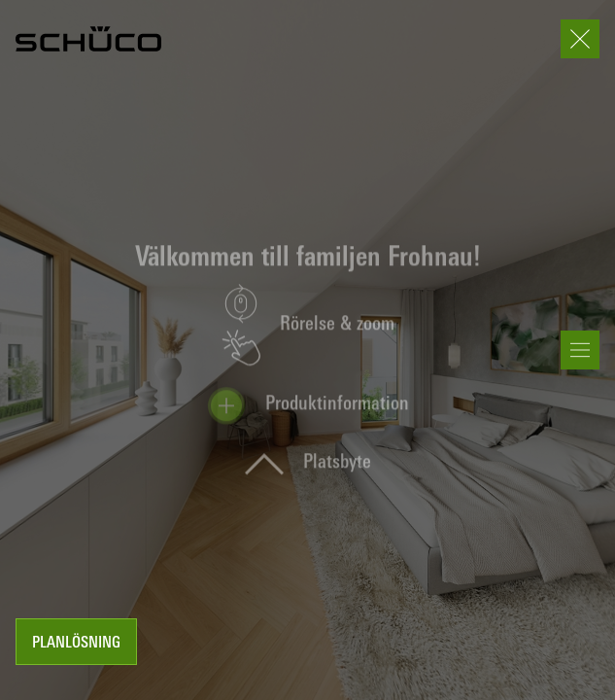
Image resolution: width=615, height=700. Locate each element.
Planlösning (76, 644)
